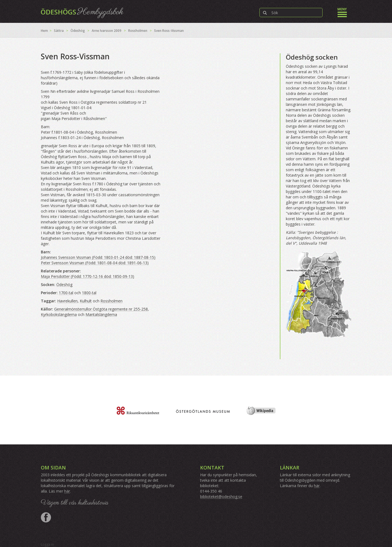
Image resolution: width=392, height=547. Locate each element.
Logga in (47, 544)
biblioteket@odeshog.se (221, 497)
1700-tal (66, 293)
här (67, 491)
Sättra (59, 31)
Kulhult (86, 301)
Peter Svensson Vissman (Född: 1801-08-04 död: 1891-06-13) (95, 263)
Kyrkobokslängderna (59, 314)
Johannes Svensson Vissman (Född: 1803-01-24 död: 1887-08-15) (98, 257)
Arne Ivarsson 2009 (107, 31)
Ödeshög (78, 31)
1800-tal (89, 293)
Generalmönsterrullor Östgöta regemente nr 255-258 (101, 309)
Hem (44, 31)
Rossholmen (138, 31)
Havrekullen (67, 301)
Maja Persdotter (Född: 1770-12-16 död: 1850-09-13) (88, 276)
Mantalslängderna (101, 314)
